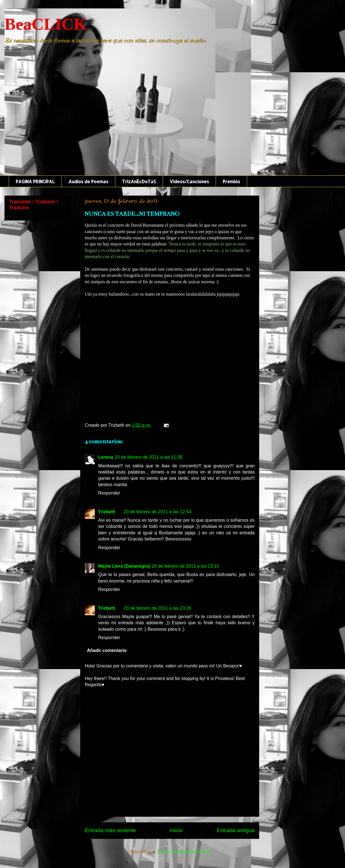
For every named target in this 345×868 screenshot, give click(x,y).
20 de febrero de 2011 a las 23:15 (185, 566)
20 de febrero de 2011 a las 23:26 (157, 608)
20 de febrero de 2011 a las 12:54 (157, 512)
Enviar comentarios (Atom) (184, 852)
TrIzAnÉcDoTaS (139, 181)
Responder (109, 493)
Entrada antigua (236, 830)
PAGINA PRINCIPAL (35, 181)
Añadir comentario (107, 650)
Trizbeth (107, 512)
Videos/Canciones (189, 181)
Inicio (176, 830)
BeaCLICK (46, 24)
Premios (231, 181)
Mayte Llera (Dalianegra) (124, 566)
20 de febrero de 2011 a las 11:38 (148, 457)
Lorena (106, 457)
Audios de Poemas (88, 181)
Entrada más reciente (110, 830)
